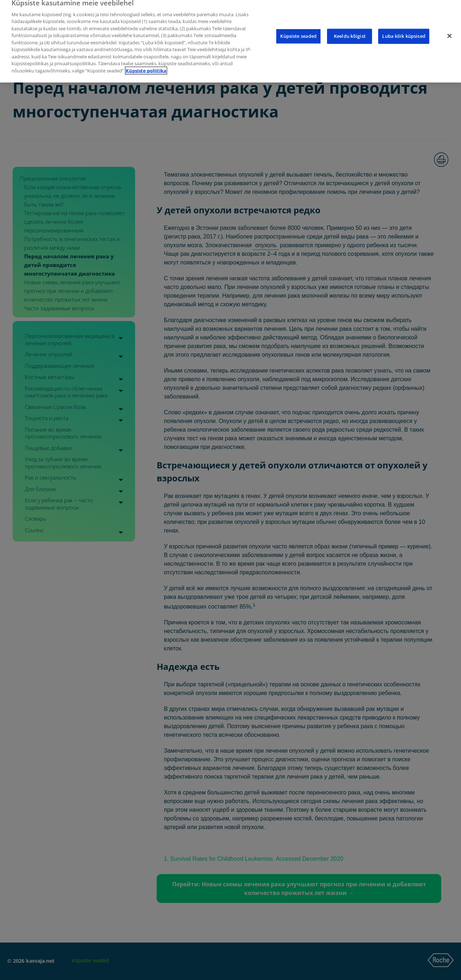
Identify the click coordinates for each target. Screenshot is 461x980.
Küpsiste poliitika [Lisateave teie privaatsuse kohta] (146, 62)
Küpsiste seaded (298, 27)
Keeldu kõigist (350, 27)
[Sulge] (449, 27)
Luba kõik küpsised (404, 27)
